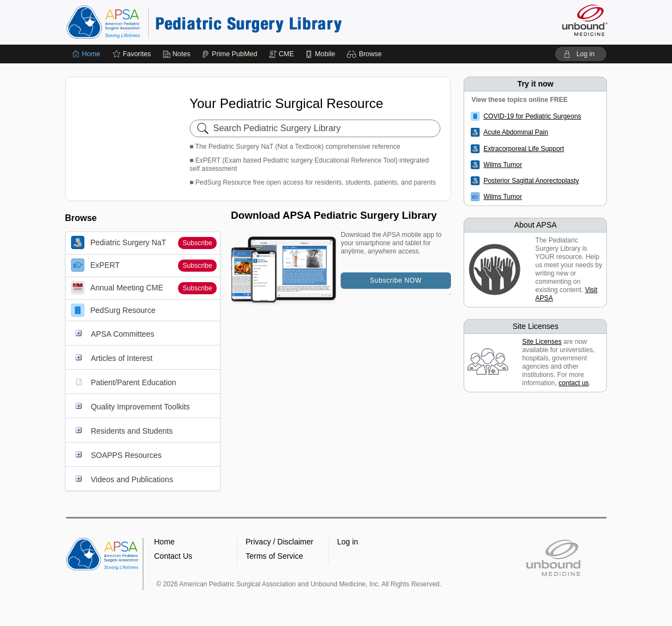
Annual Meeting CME (117, 288)
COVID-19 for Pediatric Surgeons (532, 116)
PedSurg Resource (113, 310)
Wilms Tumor (503, 165)
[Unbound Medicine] (585, 20)
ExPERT (95, 265)
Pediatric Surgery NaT (119, 242)
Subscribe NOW (396, 280)
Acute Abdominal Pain (516, 132)
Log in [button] (348, 542)
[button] (366, 54)
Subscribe (197, 243)
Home (165, 542)
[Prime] (229, 54)
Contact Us (173, 556)
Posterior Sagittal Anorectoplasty (531, 181)
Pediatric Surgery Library (204, 22)
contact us (574, 383)
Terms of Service (275, 556)
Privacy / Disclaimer (280, 542)
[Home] (86, 54)
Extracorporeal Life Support (524, 149)
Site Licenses (542, 342)
